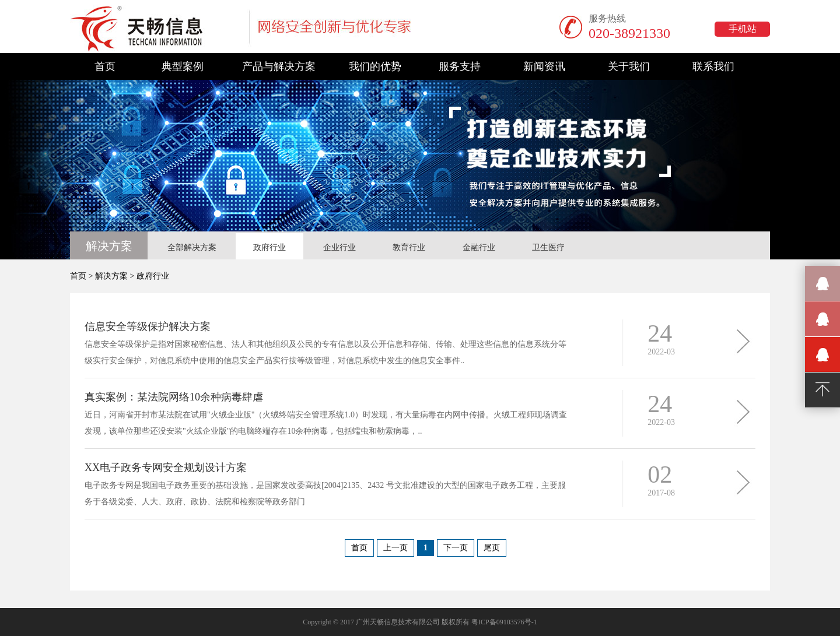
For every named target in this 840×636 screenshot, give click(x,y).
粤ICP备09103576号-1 (504, 622)
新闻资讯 (544, 66)
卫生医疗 (548, 247)
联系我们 (713, 66)
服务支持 (460, 66)
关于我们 (629, 66)
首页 (105, 66)
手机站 (743, 29)
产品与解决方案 (279, 66)
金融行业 (479, 247)
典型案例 (183, 66)
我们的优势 (375, 66)
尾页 (492, 548)
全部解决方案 (192, 247)
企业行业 (339, 247)
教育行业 (409, 247)
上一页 (395, 548)
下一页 (456, 548)
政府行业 (269, 247)
